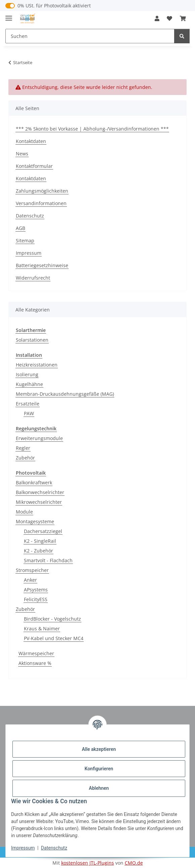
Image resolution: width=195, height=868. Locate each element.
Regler (23, 448)
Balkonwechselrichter (40, 492)
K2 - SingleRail (40, 541)
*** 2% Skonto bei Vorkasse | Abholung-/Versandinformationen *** (92, 129)
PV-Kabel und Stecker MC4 (54, 638)
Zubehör (25, 458)
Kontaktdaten (31, 141)
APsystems (36, 590)
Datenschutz (54, 848)
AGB (21, 228)
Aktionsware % (35, 663)
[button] (157, 18)
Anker (30, 580)
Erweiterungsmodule (39, 438)
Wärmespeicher (36, 653)
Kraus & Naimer (42, 629)
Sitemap (25, 240)
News (22, 154)
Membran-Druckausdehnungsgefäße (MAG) (65, 394)
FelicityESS (36, 599)
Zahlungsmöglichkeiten (42, 191)
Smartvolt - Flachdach (48, 560)
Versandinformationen (41, 203)
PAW (29, 413)
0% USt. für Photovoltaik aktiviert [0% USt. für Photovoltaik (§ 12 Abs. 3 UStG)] (54, 6)
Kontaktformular (34, 166)
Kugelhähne (29, 384)
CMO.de (134, 863)
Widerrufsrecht (33, 278)
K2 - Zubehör (38, 551)
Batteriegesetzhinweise (42, 265)
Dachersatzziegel (43, 531)
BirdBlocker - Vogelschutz (52, 619)
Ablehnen (99, 788)
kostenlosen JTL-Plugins (88, 863)
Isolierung (27, 374)
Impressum (23, 848)
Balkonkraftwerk (34, 483)
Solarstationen (32, 340)
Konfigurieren (99, 769)
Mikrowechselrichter (39, 502)
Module (24, 512)
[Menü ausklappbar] (9, 15)
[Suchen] (182, 36)
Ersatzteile (28, 404)
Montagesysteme (35, 521)
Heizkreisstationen (37, 365)
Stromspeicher (32, 570)
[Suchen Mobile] (90, 36)
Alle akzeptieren (99, 749)
